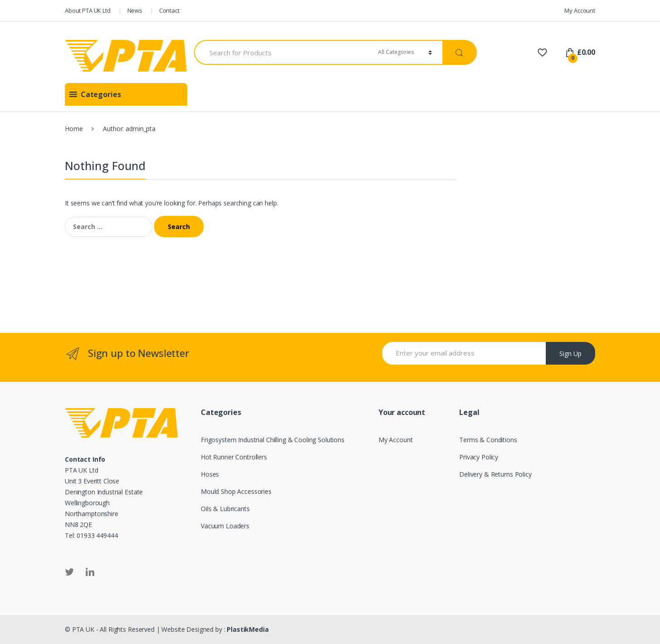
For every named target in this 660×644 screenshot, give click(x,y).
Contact (169, 10)
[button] (101, 94)
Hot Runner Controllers (234, 457)
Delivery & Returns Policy (495, 474)
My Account (580, 10)
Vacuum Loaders (225, 526)
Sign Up (570, 354)
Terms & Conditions (488, 440)
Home (74, 129)
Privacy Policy (479, 457)
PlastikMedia (247, 629)
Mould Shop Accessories (236, 491)
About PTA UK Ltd (88, 10)
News (135, 10)
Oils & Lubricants (225, 509)
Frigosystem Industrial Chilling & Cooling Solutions (273, 440)
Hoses (210, 474)
